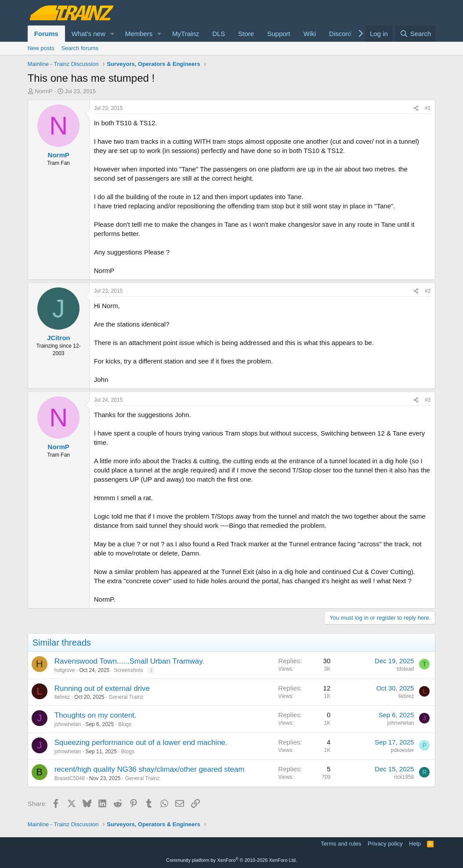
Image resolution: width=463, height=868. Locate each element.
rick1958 (404, 777)
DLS (219, 34)
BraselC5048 (70, 778)
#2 (428, 291)
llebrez (62, 697)
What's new (89, 34)
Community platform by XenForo (231, 860)
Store (246, 34)
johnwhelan (68, 724)
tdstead (405, 669)
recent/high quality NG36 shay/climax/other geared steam (150, 769)
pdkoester (403, 750)
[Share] (416, 108)
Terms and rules (341, 844)
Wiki (310, 34)
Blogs (125, 724)
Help (415, 844)
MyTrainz (186, 34)
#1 (428, 108)
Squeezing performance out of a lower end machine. (141, 743)
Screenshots (128, 670)
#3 (428, 400)
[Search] (415, 34)
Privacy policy (385, 844)
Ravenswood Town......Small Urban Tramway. (129, 661)
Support (279, 34)
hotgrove (65, 670)
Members (139, 34)
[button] (112, 34)
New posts (41, 48)
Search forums (80, 48)
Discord (340, 34)
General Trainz (126, 697)
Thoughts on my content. (96, 715)
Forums (46, 34)
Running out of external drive (102, 688)
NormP (43, 91)
